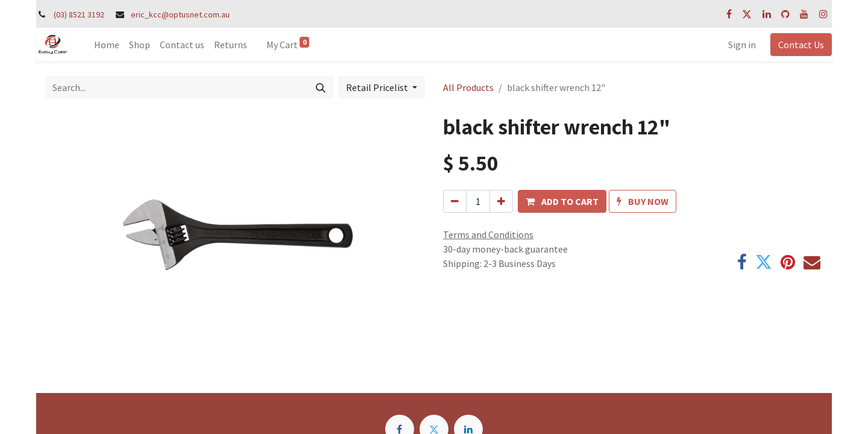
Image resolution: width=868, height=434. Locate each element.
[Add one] (501, 201)
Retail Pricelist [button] (378, 87)
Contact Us (801, 45)
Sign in (742, 45)
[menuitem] (107, 45)
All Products (468, 87)
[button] (562, 201)
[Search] (321, 87)
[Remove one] (455, 201)
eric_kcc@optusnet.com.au (180, 14)
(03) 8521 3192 (79, 14)
